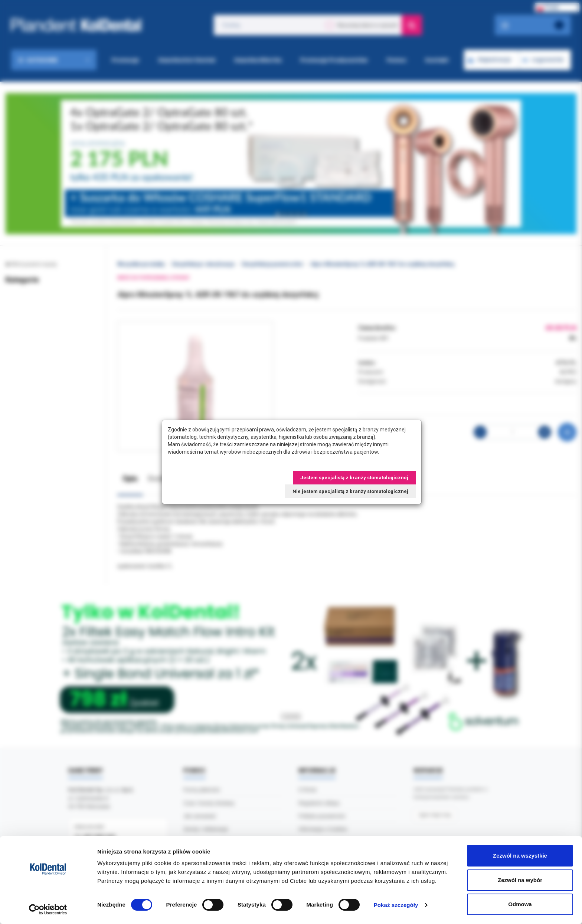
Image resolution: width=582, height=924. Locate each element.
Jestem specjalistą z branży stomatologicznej (354, 478)
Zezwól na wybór (520, 880)
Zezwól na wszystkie (520, 856)
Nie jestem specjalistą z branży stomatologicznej (350, 491)
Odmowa (520, 904)
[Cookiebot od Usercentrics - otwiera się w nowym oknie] (48, 910)
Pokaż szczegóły (396, 905)
